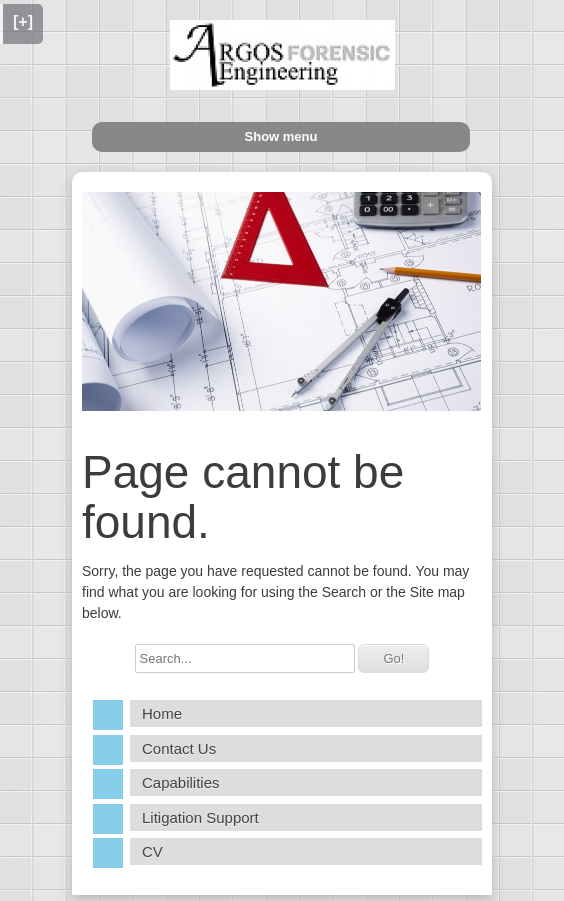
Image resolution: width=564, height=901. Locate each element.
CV (152, 851)
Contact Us (179, 748)
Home (162, 713)
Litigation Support (200, 817)
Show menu (281, 136)
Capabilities (181, 782)
